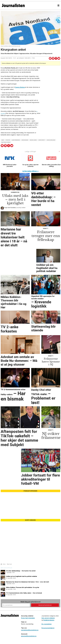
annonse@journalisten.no (29, 636)
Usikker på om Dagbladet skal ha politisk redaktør (22, 576)
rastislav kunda (6, 142)
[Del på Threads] (56, 58)
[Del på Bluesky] (59, 58)
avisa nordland (51, 140)
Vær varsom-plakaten (48, 618)
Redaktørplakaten (49, 620)
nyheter (8, 140)
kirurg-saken (33, 140)
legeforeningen (16, 140)
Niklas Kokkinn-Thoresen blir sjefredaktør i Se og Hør (23, 587)
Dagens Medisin (20, 87)
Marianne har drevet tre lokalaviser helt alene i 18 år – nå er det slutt (28, 582)
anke (3, 140)
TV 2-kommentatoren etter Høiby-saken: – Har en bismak (24, 593)
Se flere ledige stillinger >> (31, 171)
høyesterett (42, 140)
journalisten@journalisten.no (30, 630)
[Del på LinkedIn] (53, 58)
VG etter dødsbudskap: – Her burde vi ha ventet (21, 571)
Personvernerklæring (48, 628)
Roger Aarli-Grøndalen (28, 618)
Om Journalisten (46, 624)
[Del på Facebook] (50, 58)
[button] (59, 151)
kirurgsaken (25, 140)
